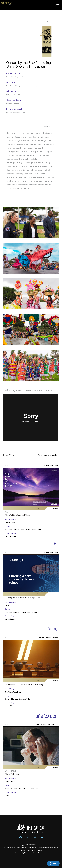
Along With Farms (12, 774)
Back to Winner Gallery (47, 455)
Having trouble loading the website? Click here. (29, 390)
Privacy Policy (24, 850)
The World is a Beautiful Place (17, 515)
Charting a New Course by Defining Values (23, 598)
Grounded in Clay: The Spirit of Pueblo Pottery (24, 684)
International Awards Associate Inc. (36, 853)
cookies (39, 850)
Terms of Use (54, 848)
